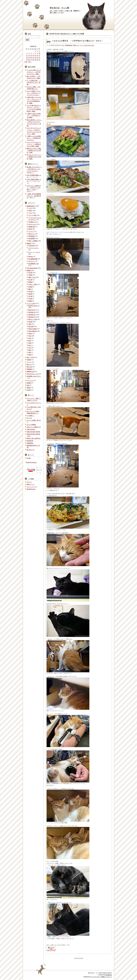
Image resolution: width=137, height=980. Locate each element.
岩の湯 (30, 280)
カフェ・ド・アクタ (34, 252)
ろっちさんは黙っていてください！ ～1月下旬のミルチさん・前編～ (34, 72)
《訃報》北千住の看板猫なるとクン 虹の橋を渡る (34, 196)
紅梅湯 (30, 287)
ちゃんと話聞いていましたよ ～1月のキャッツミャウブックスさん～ (34, 93)
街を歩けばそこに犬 (33, 374)
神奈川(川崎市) (33, 329)
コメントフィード (32, 487)
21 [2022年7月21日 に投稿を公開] (33, 58)
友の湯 (30, 273)
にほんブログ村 (51, 950)
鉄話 (28, 385)
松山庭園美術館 (33, 259)
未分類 (29, 390)
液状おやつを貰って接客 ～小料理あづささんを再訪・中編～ (34, 151)
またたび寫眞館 (31, 425)
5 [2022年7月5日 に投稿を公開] (29, 53)
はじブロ (29, 418)
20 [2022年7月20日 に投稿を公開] (31, 58)
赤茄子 (30, 211)
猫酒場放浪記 (69, 45)
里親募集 (29, 369)
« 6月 (26, 62)
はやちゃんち (32, 224)
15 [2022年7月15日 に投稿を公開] (35, 55)
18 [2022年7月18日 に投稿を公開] (27, 58)
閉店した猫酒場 (33, 241)
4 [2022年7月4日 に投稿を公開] (27, 53)
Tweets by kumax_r (31, 462)
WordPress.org (31, 489)
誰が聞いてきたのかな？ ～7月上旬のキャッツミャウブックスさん (34, 169)
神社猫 (30, 322)
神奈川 (30, 334)
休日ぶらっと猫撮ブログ (34, 427)
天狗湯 (30, 275)
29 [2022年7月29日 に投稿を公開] (35, 60)
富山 (30, 345)
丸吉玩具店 (32, 246)
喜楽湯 (30, 294)
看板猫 (29, 243)
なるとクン (32, 261)
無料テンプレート (107, 977)
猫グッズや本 (31, 357)
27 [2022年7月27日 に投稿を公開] (31, 60)
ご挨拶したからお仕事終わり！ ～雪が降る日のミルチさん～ (34, 138)
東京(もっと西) (33, 319)
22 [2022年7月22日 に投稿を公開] (35, 58)
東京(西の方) (32, 315)
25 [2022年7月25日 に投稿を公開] (27, 60)
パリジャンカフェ (34, 248)
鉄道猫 (29, 383)
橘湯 (30, 289)
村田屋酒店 (32, 236)
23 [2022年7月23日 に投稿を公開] (37, 58)
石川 (30, 348)
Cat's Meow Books (32, 268)
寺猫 (30, 324)
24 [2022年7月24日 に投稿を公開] (39, 58)
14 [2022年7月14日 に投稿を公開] (33, 55)
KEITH (30, 229)
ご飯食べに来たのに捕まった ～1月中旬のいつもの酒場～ (34, 116)
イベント (29, 362)
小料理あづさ (32, 222)
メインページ (79, 958)
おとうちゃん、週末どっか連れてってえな (34, 399)
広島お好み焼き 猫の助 (33, 432)
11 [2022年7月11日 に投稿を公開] (27, 55)
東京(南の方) (32, 317)
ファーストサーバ (96, 977)
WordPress (109, 975)
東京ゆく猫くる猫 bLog (34, 438)
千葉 (30, 336)
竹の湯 (30, 299)
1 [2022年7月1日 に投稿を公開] (35, 51)
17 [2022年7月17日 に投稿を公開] (39, 55)
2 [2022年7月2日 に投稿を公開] (37, 51)
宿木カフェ (32, 234)
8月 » (30, 62)
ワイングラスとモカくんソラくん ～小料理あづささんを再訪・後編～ (34, 144)
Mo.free (31, 257)
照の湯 (30, 291)
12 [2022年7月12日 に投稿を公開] (29, 55)
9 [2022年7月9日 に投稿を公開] (37, 53)
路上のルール (31, 450)
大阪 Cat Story (31, 429)
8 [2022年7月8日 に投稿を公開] (35, 53)
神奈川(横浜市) (33, 331)
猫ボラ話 (29, 367)
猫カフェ (29, 364)
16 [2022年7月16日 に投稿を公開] (37, 55)
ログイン (29, 482)
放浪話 (29, 388)
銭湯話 (30, 301)
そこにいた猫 (31, 303)
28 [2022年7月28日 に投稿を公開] (33, 60)
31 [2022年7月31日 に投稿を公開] (39, 60)
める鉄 (29, 458)
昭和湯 (30, 282)
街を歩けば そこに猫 (59, 8)
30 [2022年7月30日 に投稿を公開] (37, 60)
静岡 (30, 355)
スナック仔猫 (32, 215)
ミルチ (30, 213)
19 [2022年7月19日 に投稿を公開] (29, 58)
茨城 (30, 343)
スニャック (32, 231)
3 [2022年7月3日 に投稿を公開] (39, 51)
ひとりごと (30, 381)
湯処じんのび (32, 277)
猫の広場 (31, 326)
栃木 (30, 341)
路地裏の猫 (32, 227)
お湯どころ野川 (33, 284)
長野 (30, 352)
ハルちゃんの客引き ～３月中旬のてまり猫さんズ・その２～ (77, 41)
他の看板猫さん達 (34, 264)
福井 (30, 350)
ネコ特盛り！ (31, 416)
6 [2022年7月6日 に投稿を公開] (31, 53)
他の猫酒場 (32, 238)
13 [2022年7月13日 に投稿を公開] (31, 55)
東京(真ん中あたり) (34, 306)
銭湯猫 (29, 270)
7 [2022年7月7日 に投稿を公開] (33, 53)
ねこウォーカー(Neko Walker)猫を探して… (33, 412)
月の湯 (30, 296)
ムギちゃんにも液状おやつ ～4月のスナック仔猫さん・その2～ (34, 188)
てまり (63, 45)
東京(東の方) (32, 312)
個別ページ (76, 45)
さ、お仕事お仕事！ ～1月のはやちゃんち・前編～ (34, 82)
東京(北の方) (32, 310)
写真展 (29, 360)
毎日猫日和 (30, 441)
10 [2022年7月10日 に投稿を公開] (39, 53)
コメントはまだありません (87, 45)
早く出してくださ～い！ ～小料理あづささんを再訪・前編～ (34, 157)
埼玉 (30, 338)
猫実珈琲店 (30, 443)
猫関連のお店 (31, 372)
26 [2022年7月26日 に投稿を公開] (29, 60)
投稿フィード (31, 484)
